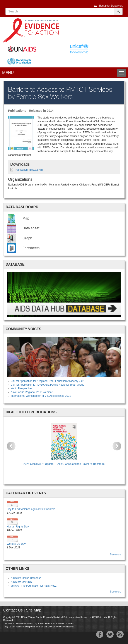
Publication (21, 170)
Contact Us (13, 610)
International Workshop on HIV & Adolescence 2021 (41, 396)
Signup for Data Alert (110, 6)
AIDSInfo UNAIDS (21, 582)
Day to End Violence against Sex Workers (31, 509)
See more (116, 555)
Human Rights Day (18, 527)
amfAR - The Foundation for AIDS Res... (34, 586)
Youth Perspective (21, 388)
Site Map (34, 610)
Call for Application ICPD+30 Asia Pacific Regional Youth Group (47, 385)
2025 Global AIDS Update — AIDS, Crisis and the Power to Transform (64, 464)
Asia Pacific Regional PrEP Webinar (32, 392)
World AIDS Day (16, 544)
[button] (11, 446)
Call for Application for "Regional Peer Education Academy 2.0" (47, 381)
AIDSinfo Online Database (26, 578)
